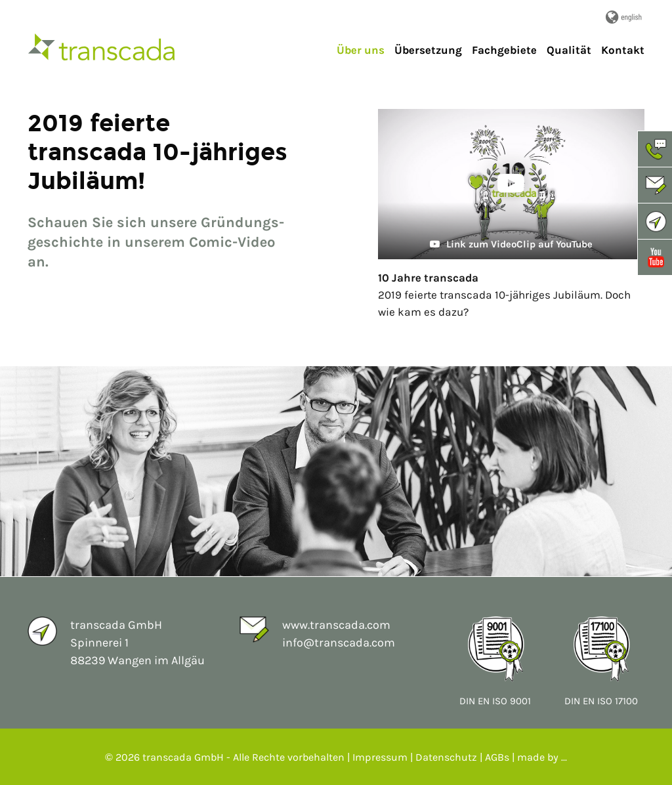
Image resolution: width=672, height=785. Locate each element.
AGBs (497, 757)
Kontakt (623, 50)
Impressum (380, 757)
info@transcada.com (339, 643)
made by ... (542, 757)
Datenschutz (446, 757)
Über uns (361, 50)
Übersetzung (428, 50)
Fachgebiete (504, 50)
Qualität (569, 50)
